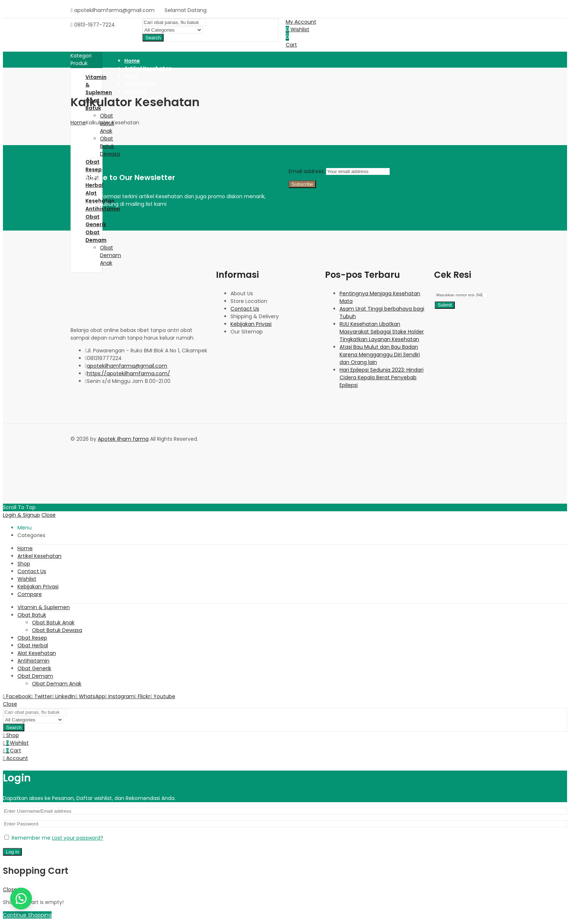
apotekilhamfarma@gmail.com (127, 366)
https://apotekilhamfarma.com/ (129, 373)
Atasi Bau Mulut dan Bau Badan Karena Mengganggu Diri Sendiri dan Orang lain (380, 355)
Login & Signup (21, 515)
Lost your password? (78, 838)
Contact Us (245, 309)
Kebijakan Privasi (251, 324)
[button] (21, 899)
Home (78, 123)
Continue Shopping (27, 915)
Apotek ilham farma (123, 439)
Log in (12, 852)
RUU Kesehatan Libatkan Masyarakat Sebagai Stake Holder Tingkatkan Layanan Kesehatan (382, 332)
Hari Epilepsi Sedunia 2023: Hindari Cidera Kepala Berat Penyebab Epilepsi (382, 377)
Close (49, 515)
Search (153, 38)
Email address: (307, 171)
